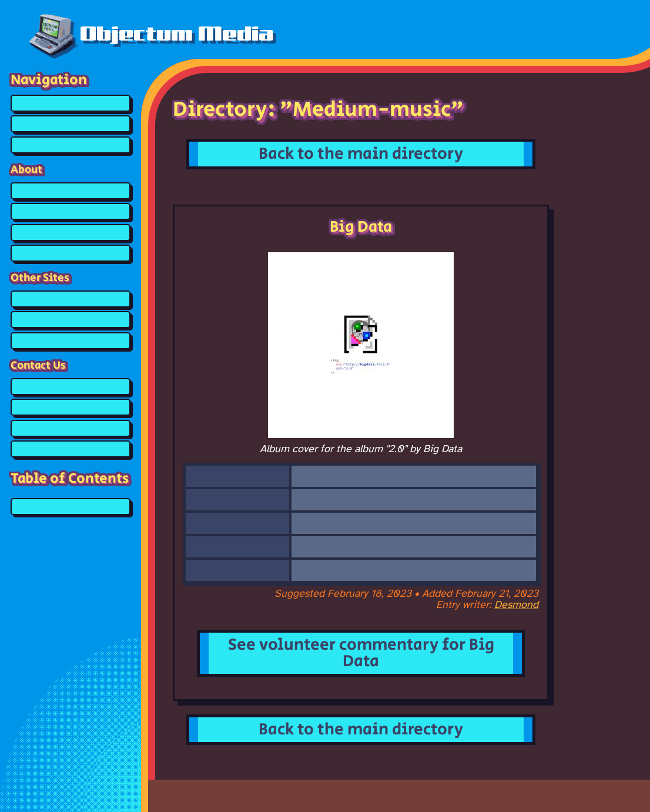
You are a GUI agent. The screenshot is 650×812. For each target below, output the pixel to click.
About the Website (71, 191)
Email (71, 449)
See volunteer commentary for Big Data (361, 653)
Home (71, 103)
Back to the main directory (361, 154)
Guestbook (71, 387)
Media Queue (71, 145)
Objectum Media (151, 34)
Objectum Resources (71, 299)
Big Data (71, 507)
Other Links (71, 341)
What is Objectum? (71, 211)
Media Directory (71, 124)
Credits (71, 253)
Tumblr (71, 428)
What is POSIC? (71, 233)
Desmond (516, 605)
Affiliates (71, 320)
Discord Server (71, 407)
